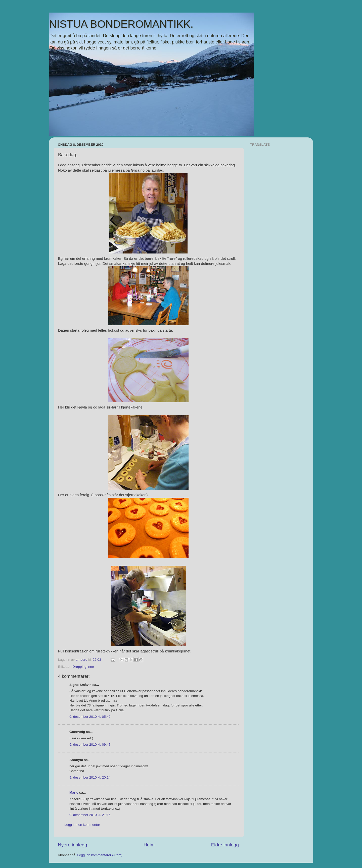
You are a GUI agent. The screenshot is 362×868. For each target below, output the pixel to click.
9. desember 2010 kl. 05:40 (90, 717)
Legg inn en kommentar (82, 825)
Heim (149, 845)
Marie (74, 793)
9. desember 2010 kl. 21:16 (90, 815)
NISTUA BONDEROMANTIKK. (121, 24)
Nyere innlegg (73, 845)
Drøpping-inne (83, 667)
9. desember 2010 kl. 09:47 (90, 745)
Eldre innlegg (225, 845)
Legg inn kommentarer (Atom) (100, 855)
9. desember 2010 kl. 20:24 (90, 777)
